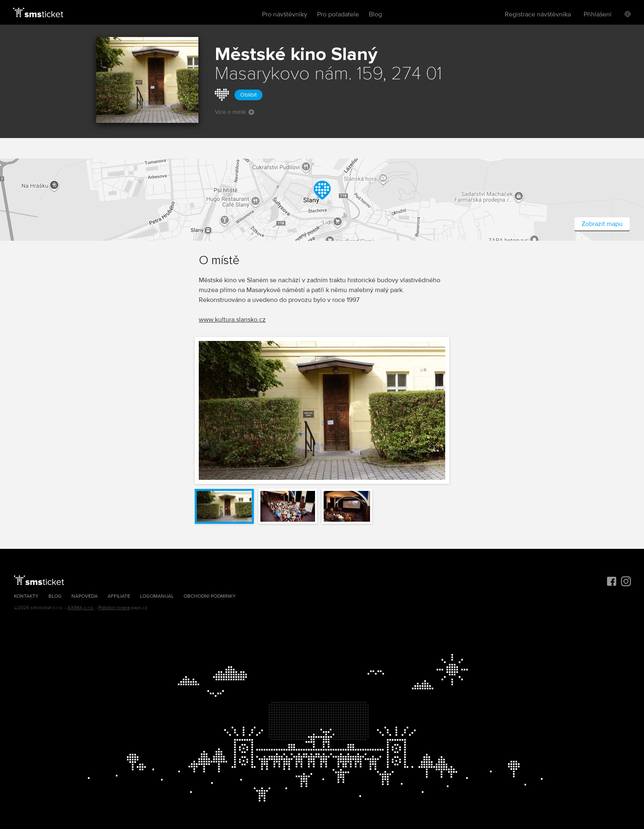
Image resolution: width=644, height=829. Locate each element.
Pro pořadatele (338, 14)
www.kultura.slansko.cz (232, 320)
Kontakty (26, 596)
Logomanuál (157, 596)
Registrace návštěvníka (538, 14)
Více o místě (235, 112)
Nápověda (85, 596)
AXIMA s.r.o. (81, 608)
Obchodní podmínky (210, 596)
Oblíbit (248, 95)
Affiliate (119, 596)
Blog (375, 14)
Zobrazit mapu (602, 224)
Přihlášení (598, 14)
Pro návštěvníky (285, 14)
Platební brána (114, 608)
